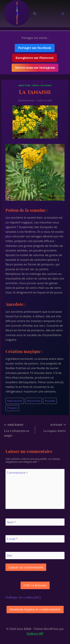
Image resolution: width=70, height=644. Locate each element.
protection (34, 401)
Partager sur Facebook (35, 48)
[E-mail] (35, 539)
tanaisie (12, 408)
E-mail (12, 539)
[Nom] (35, 522)
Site (9, 556)
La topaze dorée (52, 428)
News (36, 85)
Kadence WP (35, 633)
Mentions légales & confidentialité (35, 609)
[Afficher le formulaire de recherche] (35, 14)
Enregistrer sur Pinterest (35, 58)
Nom (12, 522)
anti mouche (15, 401)
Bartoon (28, 101)
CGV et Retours (35, 585)
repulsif (50, 401)
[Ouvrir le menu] (63, 14)
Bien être (24, 85)
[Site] (35, 556)
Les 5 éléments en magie (18, 430)
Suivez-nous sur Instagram (35, 68)
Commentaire (17, 473)
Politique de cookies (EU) (23, 597)
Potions (46, 85)
